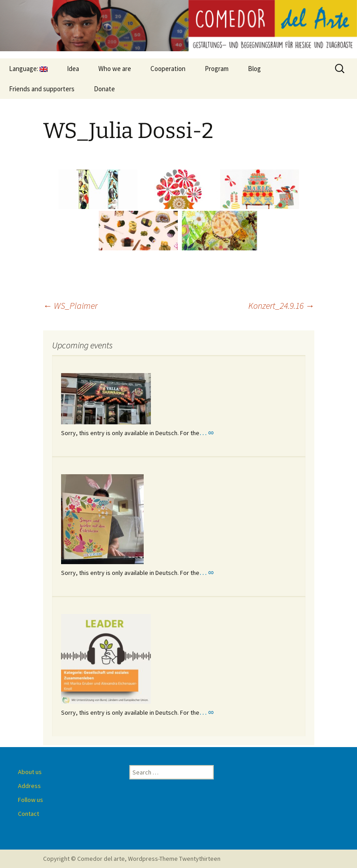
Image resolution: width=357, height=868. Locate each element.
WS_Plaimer (70, 305)
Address (29, 786)
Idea (73, 69)
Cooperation (168, 69)
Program (217, 69)
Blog (254, 69)
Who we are (115, 69)
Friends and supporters (42, 89)
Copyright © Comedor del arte (84, 859)
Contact (29, 814)
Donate (104, 89)
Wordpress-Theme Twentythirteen (174, 859)
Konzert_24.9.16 (281, 305)
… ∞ (207, 432)
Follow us (31, 800)
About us (30, 772)
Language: (28, 69)
